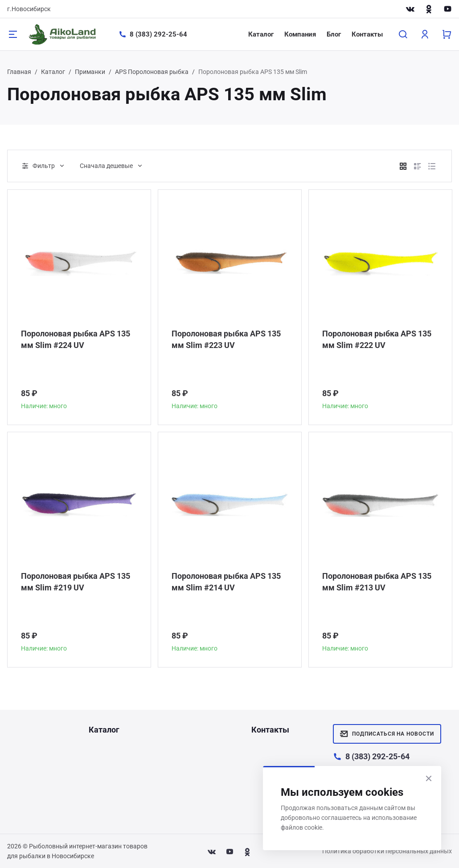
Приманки (90, 72)
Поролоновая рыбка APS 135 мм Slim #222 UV (377, 339)
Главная (19, 72)
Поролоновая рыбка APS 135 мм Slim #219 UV (76, 582)
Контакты (367, 34)
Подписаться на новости (387, 734)
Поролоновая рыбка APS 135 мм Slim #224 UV (76, 339)
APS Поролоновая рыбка (152, 72)
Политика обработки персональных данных (387, 851)
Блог (334, 34)
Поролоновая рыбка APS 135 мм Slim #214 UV (226, 582)
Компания (300, 34)
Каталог (261, 34)
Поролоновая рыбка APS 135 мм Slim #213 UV (377, 582)
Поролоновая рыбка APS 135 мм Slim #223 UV (226, 339)
